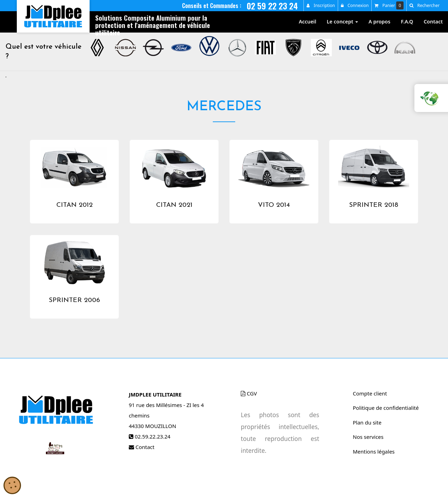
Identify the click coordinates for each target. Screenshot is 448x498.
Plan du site (367, 422)
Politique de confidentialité (386, 408)
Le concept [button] (343, 22)
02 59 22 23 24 (272, 6)
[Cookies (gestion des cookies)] (12, 486)
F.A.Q (407, 22)
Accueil (308, 22)
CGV (249, 393)
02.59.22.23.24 (153, 436)
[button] (424, 6)
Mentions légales (374, 451)
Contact (433, 22)
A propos (379, 22)
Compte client (370, 393)
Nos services (368, 437)
